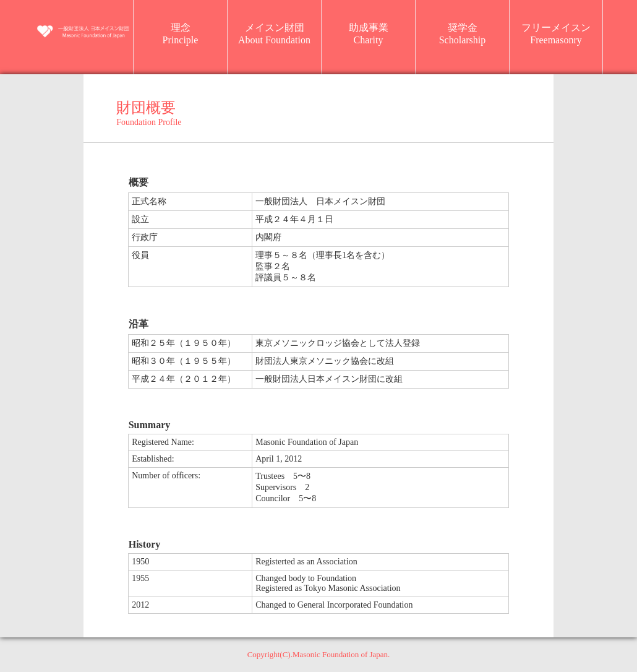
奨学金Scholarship (463, 34)
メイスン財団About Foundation (274, 34)
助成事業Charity (369, 34)
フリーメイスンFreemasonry (556, 34)
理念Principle (181, 34)
